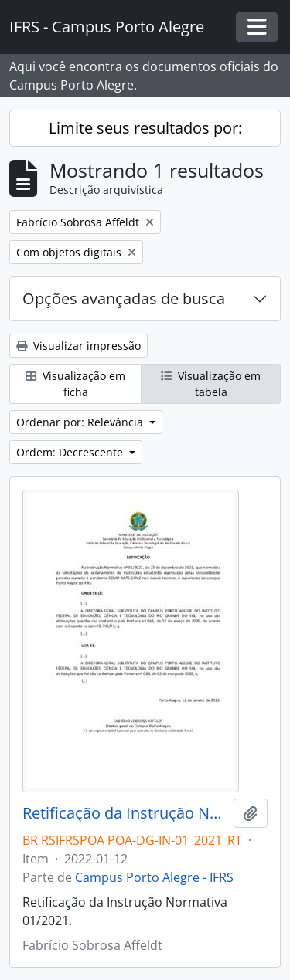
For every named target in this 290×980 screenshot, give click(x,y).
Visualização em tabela (211, 384)
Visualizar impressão (78, 346)
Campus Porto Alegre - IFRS (154, 877)
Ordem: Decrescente (71, 452)
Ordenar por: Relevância (81, 422)
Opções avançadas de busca (124, 298)
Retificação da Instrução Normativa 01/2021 (125, 813)
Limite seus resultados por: (145, 128)
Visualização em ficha (75, 384)
